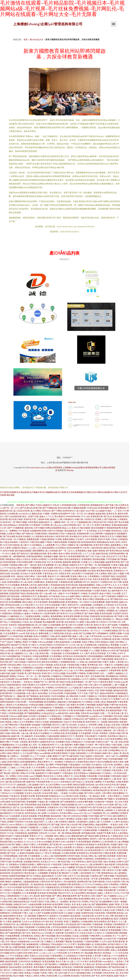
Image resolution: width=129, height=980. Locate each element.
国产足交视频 (85, 633)
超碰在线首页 (101, 847)
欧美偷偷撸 (32, 893)
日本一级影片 (59, 593)
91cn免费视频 (122, 756)
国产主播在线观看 (105, 659)
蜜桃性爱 (76, 562)
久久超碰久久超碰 (72, 913)
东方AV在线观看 (14, 887)
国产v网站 (30, 505)
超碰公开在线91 (30, 716)
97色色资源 (56, 864)
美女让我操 (18, 927)
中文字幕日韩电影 (67, 807)
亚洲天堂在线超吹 (90, 668)
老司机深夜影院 (54, 787)
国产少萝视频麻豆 (100, 633)
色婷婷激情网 (60, 856)
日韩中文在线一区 (8, 539)
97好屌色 (102, 696)
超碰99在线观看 (27, 853)
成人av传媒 (83, 930)
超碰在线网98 (9, 916)
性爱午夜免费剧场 (117, 508)
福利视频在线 (107, 919)
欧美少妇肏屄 (71, 890)
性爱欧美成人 (6, 588)
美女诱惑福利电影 (114, 710)
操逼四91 (54, 916)
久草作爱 (97, 956)
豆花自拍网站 (40, 736)
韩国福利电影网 (114, 528)
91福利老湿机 (36, 950)
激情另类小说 (81, 850)
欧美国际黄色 (74, 927)
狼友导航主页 (47, 599)
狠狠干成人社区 (120, 568)
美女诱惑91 (60, 516)
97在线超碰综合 (45, 708)
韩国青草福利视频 (17, 876)
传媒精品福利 (95, 773)
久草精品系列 (117, 836)
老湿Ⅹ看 (4, 519)
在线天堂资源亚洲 (101, 579)
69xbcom (64, 596)
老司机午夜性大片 (116, 944)
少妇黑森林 (97, 605)
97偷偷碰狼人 (59, 708)
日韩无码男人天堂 (120, 770)
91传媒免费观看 (12, 936)
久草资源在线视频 (15, 713)
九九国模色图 (31, 824)
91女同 (86, 548)
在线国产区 (39, 682)
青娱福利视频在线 (26, 625)
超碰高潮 (67, 562)
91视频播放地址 (7, 745)
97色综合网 (61, 953)
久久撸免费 (45, 790)
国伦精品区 (92, 893)
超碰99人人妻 (110, 779)
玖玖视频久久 (66, 650)
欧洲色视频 (103, 508)
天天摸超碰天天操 (19, 790)
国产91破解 (25, 850)
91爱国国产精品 (108, 576)
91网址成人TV (108, 956)
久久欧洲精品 (35, 545)
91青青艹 (60, 810)
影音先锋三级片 (83, 676)
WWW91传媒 (73, 856)
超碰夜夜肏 (89, 967)
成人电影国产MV (84, 807)
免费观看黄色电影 (112, 656)
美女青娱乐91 (76, 536)
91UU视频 (98, 890)
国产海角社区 (28, 534)
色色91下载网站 (14, 642)
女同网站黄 (106, 639)
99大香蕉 (85, 970)
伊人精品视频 (87, 953)
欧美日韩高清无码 (118, 839)
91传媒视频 (18, 793)
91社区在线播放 (58, 696)
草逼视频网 (31, 802)
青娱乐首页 (119, 659)
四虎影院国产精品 (17, 593)
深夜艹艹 (81, 531)
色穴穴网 (117, 582)
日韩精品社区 (55, 591)
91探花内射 (98, 756)
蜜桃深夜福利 (77, 836)
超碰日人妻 (94, 822)
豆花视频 (55, 804)
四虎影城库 (95, 870)
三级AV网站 (86, 770)
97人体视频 (93, 787)
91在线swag (119, 682)
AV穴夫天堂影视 (54, 562)
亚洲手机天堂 (30, 519)
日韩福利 (106, 770)
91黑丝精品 (67, 773)
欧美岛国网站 (117, 739)
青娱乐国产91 (49, 859)
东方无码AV (101, 622)
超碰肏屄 (29, 736)
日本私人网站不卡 (64, 776)
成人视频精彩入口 (19, 653)
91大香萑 (7, 921)
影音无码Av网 (64, 508)
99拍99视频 (94, 816)
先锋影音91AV (20, 904)
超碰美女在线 (77, 907)
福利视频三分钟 (60, 970)
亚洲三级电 (22, 710)
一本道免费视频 (54, 719)
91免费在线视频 (79, 571)
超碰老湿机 (100, 514)
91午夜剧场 (24, 531)
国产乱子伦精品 (33, 876)
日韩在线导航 (122, 864)
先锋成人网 (39, 936)
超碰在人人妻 (56, 519)
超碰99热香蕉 (112, 602)
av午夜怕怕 (109, 605)
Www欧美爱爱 (22, 679)
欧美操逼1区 (120, 588)
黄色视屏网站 (57, 616)
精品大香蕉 (25, 859)
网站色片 (98, 953)
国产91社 (93, 682)
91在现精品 (41, 750)
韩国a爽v (69, 745)
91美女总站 (92, 508)
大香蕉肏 (29, 964)
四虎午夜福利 (28, 685)
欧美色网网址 (50, 702)
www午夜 (90, 511)
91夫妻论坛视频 (76, 793)
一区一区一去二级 (33, 676)
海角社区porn (37, 933)
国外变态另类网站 (50, 662)
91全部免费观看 (97, 602)
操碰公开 (121, 927)
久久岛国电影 (9, 619)
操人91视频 (64, 879)
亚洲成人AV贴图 (32, 973)
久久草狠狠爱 (119, 787)
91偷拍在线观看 (60, 542)
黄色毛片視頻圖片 (111, 747)
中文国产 (80, 539)
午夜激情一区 (111, 802)
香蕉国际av (18, 613)
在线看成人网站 (22, 956)
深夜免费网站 (38, 551)
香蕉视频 (115, 645)
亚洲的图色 (87, 559)
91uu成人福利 (29, 719)
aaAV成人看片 (106, 787)
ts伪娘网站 (119, 665)
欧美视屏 (111, 856)
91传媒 (14, 839)
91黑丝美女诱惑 (105, 682)
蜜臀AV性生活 (43, 864)
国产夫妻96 (84, 688)
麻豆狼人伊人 (11, 727)
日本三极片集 (6, 782)
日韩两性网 (78, 967)
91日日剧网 (78, 625)
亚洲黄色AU (119, 571)
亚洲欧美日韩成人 (20, 548)
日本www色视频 (45, 642)
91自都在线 (99, 802)
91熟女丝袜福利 (10, 542)
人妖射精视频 (85, 605)
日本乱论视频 (59, 673)
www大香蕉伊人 (16, 824)
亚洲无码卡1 (32, 630)
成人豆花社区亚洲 (21, 511)
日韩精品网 (16, 913)
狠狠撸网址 (51, 959)
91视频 (121, 685)
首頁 (26, 39)
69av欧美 (54, 730)
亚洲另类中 (41, 719)
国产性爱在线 (6, 696)
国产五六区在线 (69, 725)
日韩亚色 (36, 599)
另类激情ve (14, 864)
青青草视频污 (39, 967)
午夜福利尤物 (73, 665)
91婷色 (88, 710)
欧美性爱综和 (6, 693)
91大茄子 (47, 890)
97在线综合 (26, 656)
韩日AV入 (57, 725)
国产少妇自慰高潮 (13, 516)
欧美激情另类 (96, 853)
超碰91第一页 (17, 736)
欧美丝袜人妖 (92, 785)
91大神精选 (87, 702)
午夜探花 (72, 839)
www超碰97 (102, 670)
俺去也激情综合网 (55, 699)
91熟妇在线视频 (67, 804)
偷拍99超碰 (46, 896)
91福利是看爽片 (56, 648)
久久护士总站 (105, 941)
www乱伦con (25, 514)
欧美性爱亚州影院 (59, 753)
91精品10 (100, 742)
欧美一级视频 (121, 901)
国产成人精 (66, 625)
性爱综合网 (52, 976)
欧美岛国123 (58, 890)
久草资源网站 (42, 844)
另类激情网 (111, 913)
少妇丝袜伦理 (87, 916)
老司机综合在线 (12, 605)
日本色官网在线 (24, 759)
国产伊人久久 (111, 585)
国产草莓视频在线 (30, 690)
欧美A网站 (43, 693)
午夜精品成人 (56, 716)
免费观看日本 (80, 582)
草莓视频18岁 (42, 591)
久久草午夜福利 (94, 753)
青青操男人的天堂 (8, 571)
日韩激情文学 (52, 710)
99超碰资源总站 (52, 887)
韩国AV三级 (64, 705)
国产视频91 (109, 799)
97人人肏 (59, 745)
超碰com (50, 847)
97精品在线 (83, 619)
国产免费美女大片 (93, 719)
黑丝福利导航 (6, 842)
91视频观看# (36, 568)
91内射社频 (89, 742)
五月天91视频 (104, 531)
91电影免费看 (70, 693)
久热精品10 (62, 950)
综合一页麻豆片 (106, 665)
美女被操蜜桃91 (106, 901)
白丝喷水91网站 (14, 534)
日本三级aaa (11, 941)
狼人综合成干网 (74, 824)
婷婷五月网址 (40, 976)
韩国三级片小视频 (116, 573)
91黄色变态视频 (36, 705)
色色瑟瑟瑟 (121, 576)
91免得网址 (114, 884)
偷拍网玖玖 (25, 799)
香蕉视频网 (122, 950)
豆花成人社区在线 (112, 725)
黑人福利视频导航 (84, 545)
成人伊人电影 (41, 625)
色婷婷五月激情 (46, 739)
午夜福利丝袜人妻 (40, 924)
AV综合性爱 (47, 793)
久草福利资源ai (82, 762)
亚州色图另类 (67, 887)
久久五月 (39, 605)
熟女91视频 (18, 976)
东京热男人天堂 (58, 727)
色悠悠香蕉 (34, 779)
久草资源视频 (11, 907)
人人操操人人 (13, 767)
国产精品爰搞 (122, 650)
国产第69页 (95, 970)
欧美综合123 (39, 921)
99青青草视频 (61, 765)
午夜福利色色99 (43, 670)
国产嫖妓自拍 (116, 599)
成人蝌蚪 (50, 765)
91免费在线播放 (111, 630)
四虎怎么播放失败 (106, 947)
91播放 (83, 665)
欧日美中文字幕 (66, 710)
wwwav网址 (105, 668)
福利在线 (29, 528)
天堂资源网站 (72, 579)
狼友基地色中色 (63, 679)
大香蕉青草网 (114, 670)
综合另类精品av (10, 525)
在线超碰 (38, 668)
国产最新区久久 (69, 685)
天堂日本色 (108, 765)
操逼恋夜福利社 (14, 685)
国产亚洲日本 (56, 844)
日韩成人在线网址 (97, 611)
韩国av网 (15, 733)
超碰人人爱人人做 (80, 636)
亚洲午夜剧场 (98, 882)
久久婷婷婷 (105, 822)
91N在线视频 (104, 776)
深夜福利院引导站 (56, 534)
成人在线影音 (121, 611)
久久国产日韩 (61, 876)
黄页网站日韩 (117, 679)
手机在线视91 (91, 736)
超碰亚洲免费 (66, 767)
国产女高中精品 (34, 579)
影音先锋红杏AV (31, 953)
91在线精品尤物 (43, 927)
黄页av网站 (52, 553)
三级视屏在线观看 (32, 616)
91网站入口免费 (20, 765)
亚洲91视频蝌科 (29, 870)
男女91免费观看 (27, 810)
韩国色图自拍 (103, 542)
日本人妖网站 (100, 573)
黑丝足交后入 (49, 776)
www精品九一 (109, 961)
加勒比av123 (52, 770)
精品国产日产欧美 (73, 599)
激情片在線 (92, 739)
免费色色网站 (69, 539)
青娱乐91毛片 (64, 893)
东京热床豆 (96, 910)
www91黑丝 (9, 608)
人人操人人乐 (35, 548)
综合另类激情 (68, 787)
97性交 (114, 539)
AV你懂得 (27, 688)
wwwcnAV (78, 813)
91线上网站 (50, 901)
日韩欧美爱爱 (122, 782)
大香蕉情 (51, 810)
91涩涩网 (76, 770)
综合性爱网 (71, 673)
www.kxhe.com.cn (38, 467)
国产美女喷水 (72, 727)
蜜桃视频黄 (112, 696)
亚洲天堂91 (47, 673)
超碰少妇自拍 (76, 730)
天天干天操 (82, 693)
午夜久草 (66, 816)
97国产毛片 (94, 693)
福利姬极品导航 (83, 973)
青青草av (23, 739)
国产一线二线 (111, 742)
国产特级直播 (105, 568)
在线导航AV (113, 736)
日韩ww (28, 879)
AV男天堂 (88, 625)
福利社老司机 (109, 548)
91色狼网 (47, 668)
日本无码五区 (111, 850)
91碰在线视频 (96, 939)
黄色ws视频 (34, 790)
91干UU (89, 884)
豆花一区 (25, 919)
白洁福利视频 (54, 625)
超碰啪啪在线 (22, 770)
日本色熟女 (23, 779)
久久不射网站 (96, 619)
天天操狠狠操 (34, 856)
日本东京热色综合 (50, 571)
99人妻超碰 (89, 514)
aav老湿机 (10, 650)
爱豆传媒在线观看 (23, 551)
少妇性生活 (89, 519)
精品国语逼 (39, 884)
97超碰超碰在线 (84, 522)
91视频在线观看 (79, 508)
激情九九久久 (6, 579)
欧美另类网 (36, 573)
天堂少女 (26, 665)
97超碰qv (16, 668)
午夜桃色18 (69, 762)
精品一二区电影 (61, 793)
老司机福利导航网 (24, 787)
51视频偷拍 (63, 964)
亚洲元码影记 (13, 762)
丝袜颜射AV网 (64, 884)
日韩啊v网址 (39, 582)
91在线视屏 (14, 816)
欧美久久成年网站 (37, 765)
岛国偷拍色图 (112, 933)
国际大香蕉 (18, 973)
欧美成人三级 (22, 890)
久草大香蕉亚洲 (18, 630)
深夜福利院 (81, 753)
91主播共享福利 (99, 591)
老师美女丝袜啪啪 (95, 799)
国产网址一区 (91, 565)
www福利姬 (45, 753)
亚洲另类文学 (44, 824)
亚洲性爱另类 (97, 516)
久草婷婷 (116, 879)
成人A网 (110, 916)
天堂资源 (121, 890)
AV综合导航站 (46, 645)
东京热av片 (25, 573)
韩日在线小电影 (16, 519)
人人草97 (97, 770)
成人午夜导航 (55, 850)
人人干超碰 (73, 688)
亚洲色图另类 (60, 630)
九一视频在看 (19, 696)
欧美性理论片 (69, 511)
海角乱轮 (42, 611)
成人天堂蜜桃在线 (88, 645)
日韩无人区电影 (42, 722)
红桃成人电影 (81, 819)
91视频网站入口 (18, 893)
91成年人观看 (46, 756)
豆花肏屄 (117, 613)
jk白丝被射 (94, 713)
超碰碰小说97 (38, 785)
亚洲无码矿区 (75, 964)
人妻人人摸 (33, 653)
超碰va (27, 613)
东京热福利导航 (98, 676)
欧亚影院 (75, 976)
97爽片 (110, 588)
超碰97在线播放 (10, 884)
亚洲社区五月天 (106, 536)
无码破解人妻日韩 (108, 819)
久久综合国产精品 (30, 753)
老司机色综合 (31, 813)
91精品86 (36, 688)
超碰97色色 (119, 976)
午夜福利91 (68, 519)
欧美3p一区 (88, 630)
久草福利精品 (15, 622)
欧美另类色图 (35, 571)
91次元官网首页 (76, 613)
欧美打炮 (37, 508)
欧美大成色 (118, 762)
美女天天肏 (61, 961)
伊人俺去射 (35, 896)
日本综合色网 (54, 659)
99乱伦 (56, 505)
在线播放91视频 (51, 556)
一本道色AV (27, 682)
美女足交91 (111, 556)
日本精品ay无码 (100, 884)
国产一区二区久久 (66, 551)
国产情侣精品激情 (13, 708)
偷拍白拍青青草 (107, 693)
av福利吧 (109, 810)
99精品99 (62, 639)
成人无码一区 (35, 745)
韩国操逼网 (111, 702)
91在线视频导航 (13, 656)
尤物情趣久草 (51, 628)
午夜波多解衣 (74, 765)
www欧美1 (89, 804)
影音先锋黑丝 (100, 921)
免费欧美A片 (43, 916)
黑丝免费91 (22, 571)
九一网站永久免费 (120, 619)
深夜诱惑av (10, 559)
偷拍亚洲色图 (11, 961)
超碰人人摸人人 (30, 611)
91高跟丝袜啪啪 (10, 827)
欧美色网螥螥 (15, 602)
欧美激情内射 (68, 850)
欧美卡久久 (81, 739)
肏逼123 (75, 528)
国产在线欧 (113, 625)
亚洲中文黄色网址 (102, 525)
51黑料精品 (45, 944)
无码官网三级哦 (95, 725)
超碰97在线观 (17, 673)
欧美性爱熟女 (81, 787)
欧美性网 (109, 842)
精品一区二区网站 (8, 776)
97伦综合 (13, 730)
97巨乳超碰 (111, 559)
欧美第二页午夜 (90, 879)
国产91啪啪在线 (50, 508)
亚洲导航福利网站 (117, 553)
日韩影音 (120, 910)
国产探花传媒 (13, 596)
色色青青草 (27, 967)
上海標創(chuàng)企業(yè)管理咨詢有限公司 (48, 24)
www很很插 (106, 936)
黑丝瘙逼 (107, 619)
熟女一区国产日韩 (30, 516)
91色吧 (55, 827)
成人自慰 (90, 608)
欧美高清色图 (106, 613)
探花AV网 (44, 653)
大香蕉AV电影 (115, 733)
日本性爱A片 (85, 727)
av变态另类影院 (69, 525)
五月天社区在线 (45, 939)
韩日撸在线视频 (113, 708)
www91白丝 (55, 685)
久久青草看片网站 (55, 559)
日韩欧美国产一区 (40, 759)
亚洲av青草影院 (118, 668)
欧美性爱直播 (9, 562)
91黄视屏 (4, 719)
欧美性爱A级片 (84, 588)
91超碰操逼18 (110, 534)
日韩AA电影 (91, 887)
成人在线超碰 (36, 622)
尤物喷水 (71, 545)
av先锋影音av (79, 628)
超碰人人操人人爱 (21, 830)
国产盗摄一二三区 (54, 899)
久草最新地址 (6, 613)
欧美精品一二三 (110, 953)
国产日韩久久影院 (92, 793)
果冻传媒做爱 (80, 919)
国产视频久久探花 (20, 844)
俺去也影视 (110, 864)
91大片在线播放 (12, 585)
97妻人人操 (27, 913)
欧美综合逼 (60, 830)
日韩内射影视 (82, 716)
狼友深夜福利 (43, 804)
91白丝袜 (28, 822)
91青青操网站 (56, 956)
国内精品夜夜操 (114, 648)
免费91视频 (79, 745)
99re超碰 (33, 679)
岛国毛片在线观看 (29, 747)
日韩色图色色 (21, 833)
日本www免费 (15, 716)
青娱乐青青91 (44, 762)
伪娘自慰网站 (101, 824)
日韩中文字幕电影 (55, 531)
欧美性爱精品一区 (74, 602)
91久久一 (98, 630)
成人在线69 (18, 588)
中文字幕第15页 (89, 827)
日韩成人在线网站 (37, 710)
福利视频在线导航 (38, 553)
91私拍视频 (50, 936)
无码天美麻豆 (83, 870)
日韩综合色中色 (99, 522)
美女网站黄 (17, 862)
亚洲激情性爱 (83, 534)
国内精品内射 (32, 593)
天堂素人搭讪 (99, 702)
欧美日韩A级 (72, 585)
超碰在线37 (62, 702)
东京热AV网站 (66, 813)
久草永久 (4, 867)
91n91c (116, 893)
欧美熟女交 (105, 836)
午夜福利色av (103, 645)
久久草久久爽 (9, 787)
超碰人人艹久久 (46, 516)
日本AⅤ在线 (23, 776)
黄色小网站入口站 (62, 836)
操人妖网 (42, 813)
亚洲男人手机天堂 (90, 901)
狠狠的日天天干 (77, 565)
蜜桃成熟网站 (11, 939)
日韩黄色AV (53, 807)
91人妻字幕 (50, 682)
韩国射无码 (92, 867)
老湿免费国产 (44, 650)
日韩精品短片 (77, 742)
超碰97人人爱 (71, 930)
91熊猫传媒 (97, 924)
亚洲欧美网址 (88, 824)
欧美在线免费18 (74, 548)
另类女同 (85, 713)
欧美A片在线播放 (41, 733)
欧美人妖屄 (115, 542)
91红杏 (55, 799)
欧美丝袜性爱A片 (96, 850)
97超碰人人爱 (32, 659)
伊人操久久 (95, 596)
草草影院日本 (9, 924)
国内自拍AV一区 (36, 639)
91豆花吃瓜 (19, 813)
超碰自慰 (9, 659)
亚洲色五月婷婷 (99, 588)
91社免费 (116, 593)
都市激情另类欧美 (105, 571)
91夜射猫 (33, 930)
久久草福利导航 (16, 636)
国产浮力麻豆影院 (70, 756)
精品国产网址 (14, 919)
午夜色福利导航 (43, 782)
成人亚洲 (72, 870)
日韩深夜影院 (119, 924)
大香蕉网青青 (40, 807)
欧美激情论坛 (83, 853)
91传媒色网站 (87, 921)
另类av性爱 (123, 742)
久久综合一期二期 (115, 608)
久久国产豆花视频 (42, 913)
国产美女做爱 (9, 536)
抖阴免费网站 (11, 779)
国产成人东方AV (38, 899)
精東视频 (28, 636)
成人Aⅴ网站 (36, 511)
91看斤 (64, 605)
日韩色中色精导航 (70, 864)
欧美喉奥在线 (74, 970)
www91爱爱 (66, 785)
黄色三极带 (71, 588)
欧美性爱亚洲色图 (72, 616)
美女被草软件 (17, 873)
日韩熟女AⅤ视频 (23, 608)
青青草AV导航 (75, 668)
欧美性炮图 (79, 710)
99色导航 (87, 730)
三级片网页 (106, 793)
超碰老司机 (70, 939)
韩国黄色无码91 (59, 619)
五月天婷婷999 (42, 685)
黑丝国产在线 (101, 759)
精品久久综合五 (23, 559)
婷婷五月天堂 (85, 579)
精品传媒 (85, 876)
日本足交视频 (26, 699)
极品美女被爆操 (95, 767)
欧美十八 (85, 927)
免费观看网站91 (22, 959)
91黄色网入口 (38, 628)
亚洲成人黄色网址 (40, 850)
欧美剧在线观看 (80, 767)
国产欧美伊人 (57, 882)
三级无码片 (24, 542)
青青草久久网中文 (8, 759)
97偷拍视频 (90, 705)
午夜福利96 (80, 844)
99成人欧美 (25, 767)
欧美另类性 (91, 722)
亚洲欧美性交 (6, 807)
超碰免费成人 (117, 545)
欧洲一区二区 (109, 767)
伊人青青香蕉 (109, 927)
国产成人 (4, 622)
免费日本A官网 (77, 705)
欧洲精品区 (36, 961)
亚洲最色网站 (101, 967)
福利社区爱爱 (79, 785)
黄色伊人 (94, 839)
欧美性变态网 (22, 619)
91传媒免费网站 (73, 708)
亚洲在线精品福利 (120, 525)
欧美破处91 (44, 716)
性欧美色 (20, 505)
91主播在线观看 (69, 853)
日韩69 (86, 602)
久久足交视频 (21, 745)
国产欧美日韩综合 (114, 551)
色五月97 (22, 939)
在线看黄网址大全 (103, 859)
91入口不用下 (70, 944)
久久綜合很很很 (99, 727)
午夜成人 (50, 839)
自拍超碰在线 (23, 941)
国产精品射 (5, 773)
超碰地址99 (69, 690)
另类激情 (103, 733)
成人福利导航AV (115, 591)
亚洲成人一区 (85, 796)
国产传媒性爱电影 (13, 933)
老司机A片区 (75, 901)
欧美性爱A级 (103, 844)
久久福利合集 (120, 810)
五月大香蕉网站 (27, 722)
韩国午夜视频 (106, 690)
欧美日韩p (66, 862)
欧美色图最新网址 (28, 762)
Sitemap (70, 470)
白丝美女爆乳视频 (85, 802)
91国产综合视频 (81, 650)
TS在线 (69, 779)
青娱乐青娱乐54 (74, 630)
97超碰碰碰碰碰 (38, 959)
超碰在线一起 (109, 730)
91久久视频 (5, 599)
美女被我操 (78, 941)
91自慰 (82, 696)
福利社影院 (113, 722)
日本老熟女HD (100, 907)
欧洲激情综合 (85, 639)
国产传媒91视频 (92, 613)
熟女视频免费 (49, 622)
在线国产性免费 (103, 833)
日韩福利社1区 (51, 705)
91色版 (72, 753)
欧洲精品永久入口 (57, 796)
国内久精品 (27, 602)
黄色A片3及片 (100, 625)
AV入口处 (68, 670)
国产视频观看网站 (32, 713)
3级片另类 (12, 710)
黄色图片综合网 (28, 796)
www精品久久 (19, 842)
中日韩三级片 (48, 579)
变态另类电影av (81, 773)
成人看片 (24, 545)
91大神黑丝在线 (57, 733)
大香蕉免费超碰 (10, 856)
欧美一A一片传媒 (26, 839)
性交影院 (88, 907)
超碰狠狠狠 (90, 670)
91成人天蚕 (100, 556)
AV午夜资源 (54, 596)
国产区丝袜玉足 (100, 807)
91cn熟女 (113, 887)
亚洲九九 (34, 956)
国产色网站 (72, 619)
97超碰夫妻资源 (47, 539)
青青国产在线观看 (55, 750)
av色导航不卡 (72, 842)
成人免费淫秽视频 (17, 947)
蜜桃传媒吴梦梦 (69, 896)
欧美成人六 (70, 739)
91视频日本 (23, 727)
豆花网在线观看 (90, 830)
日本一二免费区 (107, 673)
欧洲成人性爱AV (116, 862)
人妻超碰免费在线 (30, 882)
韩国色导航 (59, 633)
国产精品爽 (34, 619)
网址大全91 (97, 899)
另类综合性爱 (13, 591)
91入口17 (55, 782)
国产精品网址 (51, 964)
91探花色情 (99, 913)
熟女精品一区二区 (11, 859)
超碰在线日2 (61, 839)
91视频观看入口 (105, 830)
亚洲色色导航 (52, 582)
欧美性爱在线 (119, 941)
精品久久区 (39, 887)
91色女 (39, 505)
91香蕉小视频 (117, 565)
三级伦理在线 (96, 548)
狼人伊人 (79, 804)
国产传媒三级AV (59, 824)
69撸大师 (79, 519)
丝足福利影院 (119, 827)
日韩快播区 (108, 716)
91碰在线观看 (53, 736)
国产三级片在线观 (17, 662)
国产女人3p (18, 807)
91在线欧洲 (12, 514)
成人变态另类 (122, 973)
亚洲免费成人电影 (84, 551)
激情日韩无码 (68, 591)
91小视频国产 (50, 950)
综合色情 (91, 571)
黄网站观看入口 (46, 633)
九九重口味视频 (58, 588)
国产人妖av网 (45, 593)
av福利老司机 (62, 713)
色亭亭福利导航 (18, 802)
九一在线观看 (47, 836)
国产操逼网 (36, 907)
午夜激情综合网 (66, 582)
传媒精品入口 (121, 673)
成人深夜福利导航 (93, 662)
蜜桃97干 (57, 756)
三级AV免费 (41, 576)
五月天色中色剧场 (11, 545)
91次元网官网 (96, 534)
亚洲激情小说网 (14, 690)
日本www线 (96, 747)
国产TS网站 (57, 511)
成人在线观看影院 (59, 790)
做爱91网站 (75, 596)
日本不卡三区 (74, 876)
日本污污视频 (21, 639)
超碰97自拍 (111, 959)
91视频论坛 (92, 696)
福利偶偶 (32, 916)
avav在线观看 (52, 879)
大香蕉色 (23, 742)
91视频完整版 (121, 536)
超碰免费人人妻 (110, 685)
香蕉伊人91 (11, 705)
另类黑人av (18, 964)
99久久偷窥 (10, 553)
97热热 (48, 542)
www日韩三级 (37, 941)
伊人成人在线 (101, 750)
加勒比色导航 (45, 970)
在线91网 (22, 856)
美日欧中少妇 (58, 842)
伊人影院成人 (79, 847)
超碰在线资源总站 (21, 901)
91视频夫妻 (54, 802)
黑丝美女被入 (30, 873)
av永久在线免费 (7, 679)
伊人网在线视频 (105, 827)
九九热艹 (107, 899)
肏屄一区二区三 (68, 522)
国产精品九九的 (114, 727)
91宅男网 (45, 525)
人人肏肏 (80, 662)
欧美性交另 (112, 514)
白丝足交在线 (86, 933)
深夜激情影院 (13, 896)
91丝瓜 (25, 622)
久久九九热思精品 (47, 679)
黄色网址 (70, 819)
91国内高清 (60, 579)
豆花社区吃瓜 (24, 961)
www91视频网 (36, 776)
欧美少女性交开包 (107, 785)
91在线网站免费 (95, 779)
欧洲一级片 (122, 779)
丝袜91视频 (74, 713)
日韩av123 (70, 568)
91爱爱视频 (115, 579)
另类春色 (123, 676)
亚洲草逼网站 (13, 582)
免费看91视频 (115, 633)
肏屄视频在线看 (88, 833)
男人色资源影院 (10, 819)
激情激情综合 (107, 873)
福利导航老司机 (7, 950)
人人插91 (116, 822)
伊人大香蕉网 (65, 571)
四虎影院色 (70, 810)
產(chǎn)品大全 (36, 39)
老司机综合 (68, 656)
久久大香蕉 (123, 585)
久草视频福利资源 (67, 662)
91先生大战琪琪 (113, 882)
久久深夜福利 (37, 536)
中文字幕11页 (114, 622)
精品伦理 (44, 648)
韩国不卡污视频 (30, 642)
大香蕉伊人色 (9, 890)
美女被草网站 (99, 710)
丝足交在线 (44, 956)
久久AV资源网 (38, 767)
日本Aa (20, 676)
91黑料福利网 (50, 639)
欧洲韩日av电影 (45, 870)
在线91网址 (29, 576)
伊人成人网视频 (121, 842)
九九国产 (124, 645)
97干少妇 (85, 516)
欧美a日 (34, 633)
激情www (106, 970)
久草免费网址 (94, 576)
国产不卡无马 (106, 816)
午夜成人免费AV (60, 668)
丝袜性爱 (59, 933)
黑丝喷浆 (79, 736)
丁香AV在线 (116, 628)
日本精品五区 (78, 719)
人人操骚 (13, 847)
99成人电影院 (86, 756)
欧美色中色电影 (23, 536)
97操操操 (48, 665)
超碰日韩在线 (102, 553)
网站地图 (10, 495)
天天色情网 (81, 690)
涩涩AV (117, 830)
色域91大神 (76, 827)
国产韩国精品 (32, 696)
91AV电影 (86, 765)
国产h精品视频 (114, 807)
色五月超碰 (48, 568)
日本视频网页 (23, 899)
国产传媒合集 (110, 519)
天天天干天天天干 (8, 785)
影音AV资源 (8, 551)
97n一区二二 (9, 770)
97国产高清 (72, 639)
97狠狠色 (21, 539)
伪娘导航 (46, 676)
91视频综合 (56, 676)
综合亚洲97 (77, 573)
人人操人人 (61, 910)
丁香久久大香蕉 (71, 699)
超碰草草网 (66, 636)
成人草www (56, 525)
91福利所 (102, 736)
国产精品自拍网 (91, 836)
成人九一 (9, 628)
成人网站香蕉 (72, 696)
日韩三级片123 (95, 685)
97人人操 (101, 959)
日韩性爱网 (14, 867)
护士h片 (72, 973)
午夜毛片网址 (104, 745)
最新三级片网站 (117, 642)
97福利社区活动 (33, 662)
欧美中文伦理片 (22, 950)
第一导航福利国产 (74, 830)
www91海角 (108, 804)
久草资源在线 (83, 505)
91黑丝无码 (45, 882)
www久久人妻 (86, 864)
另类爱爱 (43, 659)
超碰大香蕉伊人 (14, 753)
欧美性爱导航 (96, 961)
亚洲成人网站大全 (78, 576)
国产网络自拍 (11, 725)
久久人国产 (85, 653)
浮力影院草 (93, 593)
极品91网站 (26, 599)
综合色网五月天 (72, 933)
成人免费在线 (88, 708)
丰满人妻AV (32, 693)
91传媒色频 (88, 573)
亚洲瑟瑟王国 (74, 542)
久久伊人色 (74, 645)
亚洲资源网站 (105, 879)
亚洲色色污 (39, 964)
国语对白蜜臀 (103, 950)
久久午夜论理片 (27, 605)
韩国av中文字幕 (27, 773)
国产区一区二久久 (11, 508)
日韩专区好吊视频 (79, 816)
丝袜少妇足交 (13, 910)
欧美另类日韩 (62, 536)
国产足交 (26, 933)
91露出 (32, 844)
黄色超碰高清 (70, 531)
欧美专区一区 (9, 522)
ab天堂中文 (100, 916)
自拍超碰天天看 (29, 708)
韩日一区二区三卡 (85, 525)
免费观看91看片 (33, 947)
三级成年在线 (43, 519)
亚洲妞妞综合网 (27, 591)
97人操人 (24, 896)
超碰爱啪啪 (33, 833)
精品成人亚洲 (99, 796)
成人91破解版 (69, 867)
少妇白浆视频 (80, 776)
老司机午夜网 (13, 810)
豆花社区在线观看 (29, 816)
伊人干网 (96, 873)
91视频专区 (25, 867)
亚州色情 (59, 921)
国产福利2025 (23, 553)
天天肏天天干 (106, 699)
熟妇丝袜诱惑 (15, 967)
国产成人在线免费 (63, 847)
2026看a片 (49, 933)
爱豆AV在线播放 (64, 936)
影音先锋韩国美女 (72, 559)
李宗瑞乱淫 (81, 867)
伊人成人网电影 (62, 565)
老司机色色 (67, 967)
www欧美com (95, 716)
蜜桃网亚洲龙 (39, 699)
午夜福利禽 (92, 776)
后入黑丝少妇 (89, 964)
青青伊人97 (35, 836)
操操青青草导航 (113, 562)
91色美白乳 (14, 796)
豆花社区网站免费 (24, 562)
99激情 (84, 593)
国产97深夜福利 (109, 596)
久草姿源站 (16, 682)
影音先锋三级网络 (94, 782)
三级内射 (23, 827)
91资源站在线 (40, 562)
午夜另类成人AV (50, 573)
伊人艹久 (117, 936)
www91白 (107, 636)
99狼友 (35, 648)
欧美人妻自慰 (37, 608)
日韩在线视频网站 (95, 656)
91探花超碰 (19, 659)
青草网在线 (92, 665)
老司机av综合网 (103, 964)
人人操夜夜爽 (49, 545)
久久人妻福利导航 (37, 770)
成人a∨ (87, 813)
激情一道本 (91, 659)
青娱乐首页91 (36, 890)
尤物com (100, 585)
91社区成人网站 (14, 568)
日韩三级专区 (107, 870)
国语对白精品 (24, 907)
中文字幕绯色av (78, 862)
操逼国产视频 (102, 705)
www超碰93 (101, 511)
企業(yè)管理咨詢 (54, 467)
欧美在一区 (22, 916)
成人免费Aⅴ (12, 756)
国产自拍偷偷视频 (65, 947)
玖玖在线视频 (110, 688)
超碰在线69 (44, 522)
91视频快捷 (18, 528)
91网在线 (47, 799)
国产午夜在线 (58, 747)
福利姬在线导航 (120, 690)
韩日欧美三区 (116, 790)
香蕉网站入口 (98, 842)
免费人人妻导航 (117, 662)
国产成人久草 (121, 804)
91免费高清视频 (99, 648)
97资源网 (44, 690)
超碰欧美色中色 (47, 742)
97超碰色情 (35, 910)
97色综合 (96, 639)
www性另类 (24, 633)
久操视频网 (42, 873)
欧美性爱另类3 (84, 648)
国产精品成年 (57, 670)
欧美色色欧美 (80, 656)
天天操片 (61, 819)
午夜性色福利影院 (62, 642)
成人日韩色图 (51, 551)
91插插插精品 (121, 693)
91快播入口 (86, 562)
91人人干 (34, 756)
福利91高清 (92, 862)
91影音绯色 (85, 976)
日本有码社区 (61, 688)
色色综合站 (116, 531)
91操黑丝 (94, 876)
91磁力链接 (117, 745)
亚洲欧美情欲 (41, 534)
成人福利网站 (120, 873)
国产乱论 (108, 516)
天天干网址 (79, 670)
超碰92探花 (32, 650)
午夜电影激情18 (21, 930)
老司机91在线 (72, 796)
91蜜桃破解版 (103, 679)
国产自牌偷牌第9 (10, 739)
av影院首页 (64, 730)
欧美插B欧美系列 (120, 516)
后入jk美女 (97, 730)
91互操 (95, 733)
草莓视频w (32, 939)
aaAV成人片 (35, 727)
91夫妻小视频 (121, 870)
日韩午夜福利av (102, 642)
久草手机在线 (95, 636)
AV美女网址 (94, 819)
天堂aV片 (67, 722)
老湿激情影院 (122, 799)
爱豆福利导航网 (14, 870)
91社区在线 (65, 799)
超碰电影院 (49, 608)
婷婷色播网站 (118, 793)
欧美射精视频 (115, 930)
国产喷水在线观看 (86, 750)
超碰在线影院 (39, 879)
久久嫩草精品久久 (15, 616)
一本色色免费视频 (35, 702)
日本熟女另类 (65, 770)
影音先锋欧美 (79, 722)
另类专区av (59, 568)
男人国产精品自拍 (33, 673)
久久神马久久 (99, 933)
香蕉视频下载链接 (64, 941)
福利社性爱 (43, 585)
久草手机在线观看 (59, 927)
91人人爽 (56, 862)
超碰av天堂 (46, 619)
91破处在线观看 (21, 836)
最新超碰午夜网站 (8, 676)
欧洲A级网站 (53, 611)
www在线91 (68, 844)
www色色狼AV (118, 970)
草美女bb (46, 511)
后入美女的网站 (78, 893)
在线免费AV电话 (26, 730)
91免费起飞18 (118, 867)
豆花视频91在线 (63, 742)
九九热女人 (82, 725)
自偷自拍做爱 (71, 759)
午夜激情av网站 (16, 565)
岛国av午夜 (82, 685)
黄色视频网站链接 (57, 602)
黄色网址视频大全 (86, 944)
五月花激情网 (85, 733)
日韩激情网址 (86, 790)
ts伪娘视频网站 (65, 628)
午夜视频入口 (69, 716)
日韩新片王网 (91, 947)
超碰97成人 (107, 753)
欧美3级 (116, 639)
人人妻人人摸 (52, 822)
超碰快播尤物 (121, 947)
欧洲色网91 (98, 864)
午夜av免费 (90, 622)
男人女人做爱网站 (111, 813)
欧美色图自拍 (107, 616)
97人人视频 (94, 650)
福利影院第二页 (26, 884)
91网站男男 (94, 936)
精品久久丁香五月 (43, 853)
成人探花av (33, 739)
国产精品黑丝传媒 (116, 967)
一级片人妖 (109, 756)
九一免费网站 (11, 531)
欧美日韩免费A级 (96, 810)
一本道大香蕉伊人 (114, 796)
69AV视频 (4, 953)
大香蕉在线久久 (18, 970)
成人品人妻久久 (60, 870)
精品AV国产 (39, 822)
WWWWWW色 (73, 516)
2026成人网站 (87, 856)
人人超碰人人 (45, 827)
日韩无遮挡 (33, 522)
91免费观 (120, 956)
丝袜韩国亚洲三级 (15, 804)
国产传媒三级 (111, 505)
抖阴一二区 (105, 713)
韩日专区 (49, 921)
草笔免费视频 (44, 816)
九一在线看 (102, 722)
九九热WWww (52, 767)
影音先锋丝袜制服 (83, 591)
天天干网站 (112, 653)
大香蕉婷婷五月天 (28, 596)
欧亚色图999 (64, 514)
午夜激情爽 (29, 927)
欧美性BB (29, 807)
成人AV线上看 (10, 899)
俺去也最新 (85, 528)
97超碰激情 (97, 813)
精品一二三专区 (114, 511)
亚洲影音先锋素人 (28, 864)
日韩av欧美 (55, 636)
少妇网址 (45, 616)
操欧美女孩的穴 (80, 779)
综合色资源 (70, 622)
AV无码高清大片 (61, 645)
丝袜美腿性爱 (110, 890)
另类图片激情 (116, 844)
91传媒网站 (82, 810)
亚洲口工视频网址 (72, 921)
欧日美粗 (85, 616)
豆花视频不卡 (28, 670)
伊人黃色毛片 (93, 582)
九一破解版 (55, 522)
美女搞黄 (15, 573)
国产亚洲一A (13, 853)
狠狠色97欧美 (118, 899)
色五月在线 (59, 599)
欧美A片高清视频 (91, 536)
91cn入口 (31, 842)
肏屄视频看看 (104, 565)
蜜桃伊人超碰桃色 (13, 882)
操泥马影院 (44, 696)
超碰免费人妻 (39, 787)
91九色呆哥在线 (56, 690)
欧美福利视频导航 (77, 556)
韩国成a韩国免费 (73, 833)
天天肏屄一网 (91, 745)
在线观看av (76, 679)
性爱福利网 (18, 879)
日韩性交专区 (64, 573)
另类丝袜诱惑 (30, 804)
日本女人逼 (100, 708)
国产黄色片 (112, 921)
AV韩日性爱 (20, 702)
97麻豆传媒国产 (54, 773)
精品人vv (66, 528)
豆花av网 (55, 650)
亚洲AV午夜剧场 (78, 799)
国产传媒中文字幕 (77, 608)
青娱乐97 (52, 576)
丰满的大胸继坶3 (13, 747)
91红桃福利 (64, 916)
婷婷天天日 (59, 739)
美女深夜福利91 (83, 568)
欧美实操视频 (71, 733)
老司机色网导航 (7, 639)
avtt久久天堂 (37, 665)
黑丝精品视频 (99, 559)
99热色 (110, 522)
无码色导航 (23, 525)
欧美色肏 (42, 893)
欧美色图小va (104, 867)
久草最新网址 (27, 668)
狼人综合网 (36, 859)
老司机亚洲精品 (118, 964)
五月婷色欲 (92, 531)
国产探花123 (62, 613)
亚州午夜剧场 (107, 976)
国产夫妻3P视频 (107, 876)
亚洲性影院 (95, 616)
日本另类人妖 (44, 588)
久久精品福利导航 (22, 628)
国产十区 (90, 556)
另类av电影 (48, 830)
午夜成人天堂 (93, 690)
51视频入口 (49, 941)
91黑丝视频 (67, 659)
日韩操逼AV (61, 859)
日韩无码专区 (109, 973)
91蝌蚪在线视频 (46, 630)
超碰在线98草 (48, 745)
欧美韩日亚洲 (15, 719)
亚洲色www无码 (120, 636)
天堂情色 (4, 876)
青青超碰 (56, 853)
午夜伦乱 (120, 730)
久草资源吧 (41, 810)
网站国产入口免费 (70, 873)
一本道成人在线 (116, 824)
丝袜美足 (13, 625)
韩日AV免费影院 (105, 762)
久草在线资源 (70, 924)
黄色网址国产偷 (84, 882)
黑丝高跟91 (120, 916)
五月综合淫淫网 (56, 693)
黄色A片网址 (88, 599)
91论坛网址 (37, 799)
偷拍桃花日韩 (70, 648)
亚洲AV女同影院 (39, 559)
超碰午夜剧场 (99, 551)
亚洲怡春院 (42, 596)
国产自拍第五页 (12, 799)
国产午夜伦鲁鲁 (84, 924)
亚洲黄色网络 (71, 750)
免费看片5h (122, 596)
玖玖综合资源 (94, 919)
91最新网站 (5, 648)
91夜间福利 (116, 776)
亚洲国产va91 (119, 699)
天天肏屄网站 (109, 782)
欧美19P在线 (104, 539)
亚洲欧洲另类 (93, 673)
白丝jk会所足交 (48, 713)
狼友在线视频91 (98, 528)
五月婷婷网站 (56, 656)
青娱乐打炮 (5, 653)
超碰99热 (30, 782)
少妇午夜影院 (91, 539)
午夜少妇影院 (66, 611)
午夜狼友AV (37, 613)
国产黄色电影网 (56, 924)
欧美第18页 (76, 553)
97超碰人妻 (43, 802)
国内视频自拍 (112, 676)
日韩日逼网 (23, 847)
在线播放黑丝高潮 (38, 531)
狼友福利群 (56, 816)
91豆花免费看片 (10, 633)
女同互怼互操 (60, 665)
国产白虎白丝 (26, 508)
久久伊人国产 (6, 528)
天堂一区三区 (77, 514)
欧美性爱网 (57, 904)
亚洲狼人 (99, 519)
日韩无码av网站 (14, 665)
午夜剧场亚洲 (38, 819)
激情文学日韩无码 (86, 759)
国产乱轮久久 (78, 782)
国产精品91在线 (63, 682)
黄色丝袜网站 (48, 548)
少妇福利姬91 (82, 822)
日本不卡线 (59, 939)
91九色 (10, 833)
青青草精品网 (42, 796)
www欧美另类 (25, 819)
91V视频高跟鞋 (49, 947)
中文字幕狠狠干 (73, 593)
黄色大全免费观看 (45, 565)
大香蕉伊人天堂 (54, 919)
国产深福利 (85, 910)
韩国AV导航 (94, 699)
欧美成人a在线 (71, 633)
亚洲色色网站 (101, 944)
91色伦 (26, 568)
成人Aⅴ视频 (17, 648)
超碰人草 (118, 753)
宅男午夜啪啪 (6, 904)
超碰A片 (95, 568)
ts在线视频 (76, 642)
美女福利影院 (70, 882)
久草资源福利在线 (68, 505)
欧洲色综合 (23, 705)
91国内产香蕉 (19, 579)
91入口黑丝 (61, 545)
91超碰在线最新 (28, 750)
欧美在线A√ (50, 536)
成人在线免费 (31, 588)
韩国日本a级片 (6, 836)
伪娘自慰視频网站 (87, 585)
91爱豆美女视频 (37, 542)
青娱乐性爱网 (103, 628)
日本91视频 (39, 528)
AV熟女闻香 (16, 611)
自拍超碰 (36, 725)
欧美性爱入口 (78, 884)
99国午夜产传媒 (85, 890)
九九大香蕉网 (64, 976)
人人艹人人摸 (89, 553)
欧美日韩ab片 (97, 688)
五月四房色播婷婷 (70, 653)
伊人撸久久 (33, 645)
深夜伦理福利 (32, 970)
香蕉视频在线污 (97, 505)
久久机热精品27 (71, 956)
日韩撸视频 (91, 628)
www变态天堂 (109, 939)
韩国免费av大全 (102, 599)
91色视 (58, 539)
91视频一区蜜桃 (50, 514)
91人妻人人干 (73, 961)
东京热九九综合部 (33, 793)
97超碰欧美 (33, 827)
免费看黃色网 (33, 539)
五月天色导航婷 (40, 602)
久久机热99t (53, 813)
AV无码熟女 (61, 548)
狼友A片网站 (64, 553)
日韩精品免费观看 (41, 656)
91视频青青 (62, 959)
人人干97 (9, 956)
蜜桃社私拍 (37, 514)
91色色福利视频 (115, 759)
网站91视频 (21, 522)
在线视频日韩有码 (31, 862)
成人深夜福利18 (23, 924)
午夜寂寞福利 (121, 876)
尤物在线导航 (6, 976)
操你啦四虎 (5, 873)
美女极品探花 (45, 747)
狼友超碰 (90, 847)
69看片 (105, 662)
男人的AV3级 (61, 973)
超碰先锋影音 (47, 876)
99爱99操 (114, 705)
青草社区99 (73, 605)
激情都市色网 (84, 747)
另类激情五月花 (89, 959)
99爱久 (51, 973)
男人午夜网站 (48, 688)
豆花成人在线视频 (80, 936)
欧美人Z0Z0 (104, 739)
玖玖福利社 (97, 765)
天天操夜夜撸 (19, 693)
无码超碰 (15, 599)
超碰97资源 (114, 904)
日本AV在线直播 (52, 605)
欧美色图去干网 (50, 907)
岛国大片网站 (88, 642)
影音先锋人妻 (117, 713)
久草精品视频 (98, 562)
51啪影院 (67, 719)
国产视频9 (94, 930)
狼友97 (93, 762)
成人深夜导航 (100, 856)
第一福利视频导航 (17, 556)
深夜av (113, 950)
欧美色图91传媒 (12, 750)
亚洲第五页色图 (12, 699)
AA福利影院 (100, 608)
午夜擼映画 (79, 947)
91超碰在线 (70, 534)
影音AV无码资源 (98, 653)
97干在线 (14, 742)
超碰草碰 (17, 921)
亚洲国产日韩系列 (15, 822)
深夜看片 (27, 648)
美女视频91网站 (71, 899)
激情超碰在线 (56, 722)
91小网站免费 (63, 576)
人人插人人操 (47, 856)
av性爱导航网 (49, 613)
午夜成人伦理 (109, 910)
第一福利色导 (62, 608)
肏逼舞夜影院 (32, 944)
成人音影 (80, 511)
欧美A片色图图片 (41, 636)
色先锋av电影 (51, 884)
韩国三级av (103, 862)
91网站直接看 (109, 853)
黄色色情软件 (64, 907)
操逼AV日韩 (5, 844)
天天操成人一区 (109, 773)
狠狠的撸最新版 (54, 967)
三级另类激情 (85, 873)
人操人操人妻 (26, 733)
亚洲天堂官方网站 (101, 545)
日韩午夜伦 (40, 839)
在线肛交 (103, 930)
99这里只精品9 (37, 901)
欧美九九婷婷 (16, 953)
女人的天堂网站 (53, 785)
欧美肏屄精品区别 (101, 790)
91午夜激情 (35, 525)
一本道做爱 (24, 756)
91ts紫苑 (80, 622)
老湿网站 (118, 765)
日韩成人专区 (70, 904)
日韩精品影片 (68, 676)
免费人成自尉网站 (110, 719)
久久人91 (83, 699)
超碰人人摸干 (15, 688)
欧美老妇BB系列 (88, 542)
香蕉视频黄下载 (18, 944)
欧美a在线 (122, 773)
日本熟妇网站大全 (116, 750)
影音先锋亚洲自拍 (38, 919)
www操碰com (55, 867)
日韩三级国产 (97, 896)
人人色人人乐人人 (47, 953)
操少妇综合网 (79, 659)
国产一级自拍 (30, 565)
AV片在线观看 (82, 939)
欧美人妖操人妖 (84, 904)
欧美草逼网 (28, 887)
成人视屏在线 (114, 847)
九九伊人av (27, 921)
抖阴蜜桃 (110, 611)
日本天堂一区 (73, 910)
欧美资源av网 (19, 782)
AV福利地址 (88, 859)
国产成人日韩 (71, 747)
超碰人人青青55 (105, 893)
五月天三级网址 (89, 679)
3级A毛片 (63, 556)
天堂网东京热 (106, 582)
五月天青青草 (74, 953)
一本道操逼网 (55, 653)
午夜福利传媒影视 (88, 950)
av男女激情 (5, 802)
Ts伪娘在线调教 (34, 904)
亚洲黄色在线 (87, 913)
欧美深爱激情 (85, 842)
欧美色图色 (7, 964)
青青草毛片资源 (114, 907)
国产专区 (96, 976)
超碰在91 (47, 505)
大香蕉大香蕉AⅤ (80, 611)
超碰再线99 (41, 773)
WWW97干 (74, 950)
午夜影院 (85, 596)
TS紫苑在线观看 (14, 670)
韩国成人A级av (12, 722)
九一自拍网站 (57, 762)
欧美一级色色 (17, 576)
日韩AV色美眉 (85, 956)
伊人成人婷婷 (26, 582)
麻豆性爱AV (34, 742)
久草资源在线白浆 (37, 847)
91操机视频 (102, 887)
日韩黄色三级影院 (67, 822)
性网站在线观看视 (53, 528)
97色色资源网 (24, 725)
